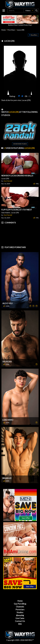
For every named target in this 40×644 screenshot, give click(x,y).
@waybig (20, 615)
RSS (20, 624)
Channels (20, 607)
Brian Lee (7, 478)
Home (4, 30)
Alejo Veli (8, 303)
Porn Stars (11, 30)
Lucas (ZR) (21, 30)
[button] (29, 10)
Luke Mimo (8, 420)
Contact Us (20, 621)
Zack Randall (8, 181)
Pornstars (20, 610)
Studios (20, 612)
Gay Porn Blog (20, 604)
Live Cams (20, 618)
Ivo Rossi (7, 362)
